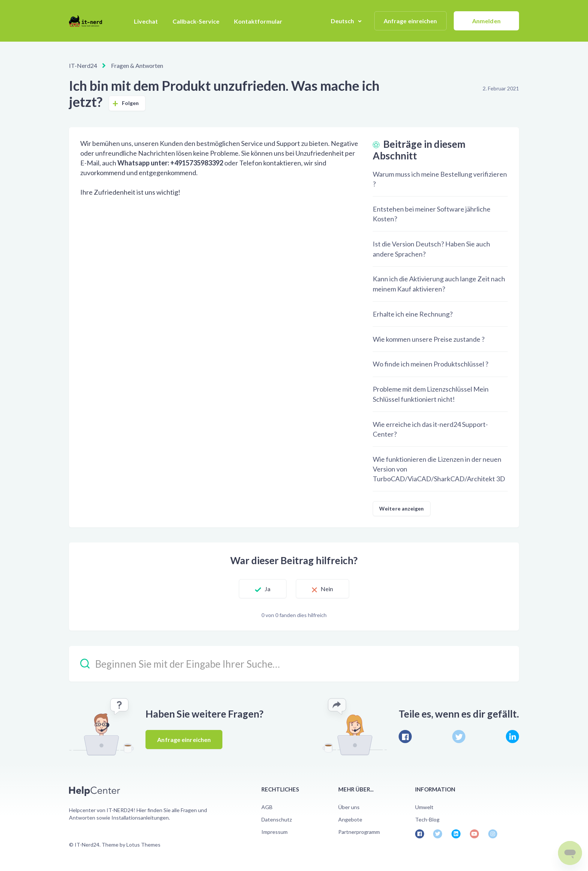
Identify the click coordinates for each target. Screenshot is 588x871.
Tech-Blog (427, 819)
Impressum (274, 832)
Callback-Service (196, 21)
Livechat (146, 21)
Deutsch (343, 21)
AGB (267, 807)
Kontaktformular (258, 21)
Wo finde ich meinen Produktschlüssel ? (430, 364)
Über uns (349, 807)
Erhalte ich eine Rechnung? (413, 314)
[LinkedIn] (512, 737)
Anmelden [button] (486, 21)
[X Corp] (459, 737)
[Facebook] (405, 737)
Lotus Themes (143, 845)
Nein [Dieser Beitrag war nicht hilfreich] (327, 589)
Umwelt (424, 807)
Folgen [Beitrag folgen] (130, 103)
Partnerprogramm (359, 832)
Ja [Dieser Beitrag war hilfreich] (268, 589)
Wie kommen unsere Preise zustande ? (429, 339)
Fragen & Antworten (137, 65)
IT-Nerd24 (83, 65)
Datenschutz (277, 819)
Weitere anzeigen (402, 508)
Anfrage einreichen (410, 21)
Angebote (350, 819)
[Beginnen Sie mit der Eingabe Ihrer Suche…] (294, 664)
